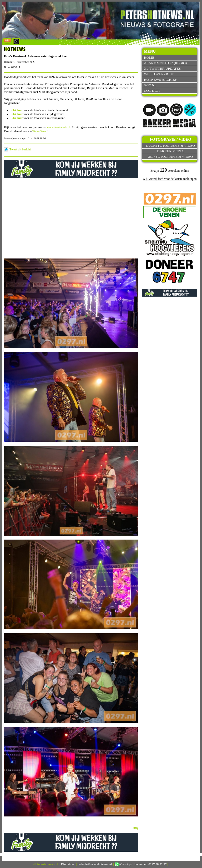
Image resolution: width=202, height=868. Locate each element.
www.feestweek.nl (59, 127)
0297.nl (150, 85)
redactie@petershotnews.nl (95, 864)
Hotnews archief (160, 80)
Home (149, 57)
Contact (152, 91)
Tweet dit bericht (20, 149)
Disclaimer (68, 864)
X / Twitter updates (162, 68)
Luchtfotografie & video (171, 146)
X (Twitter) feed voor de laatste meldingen (170, 179)
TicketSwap (40, 131)
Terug (135, 828)
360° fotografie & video (170, 157)
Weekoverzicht (159, 74)
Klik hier (17, 110)
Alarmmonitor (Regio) (165, 63)
